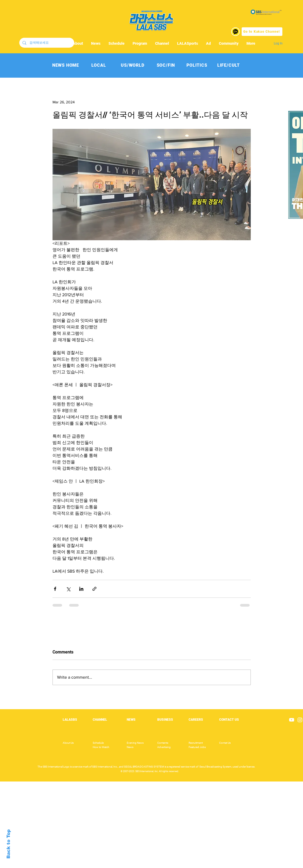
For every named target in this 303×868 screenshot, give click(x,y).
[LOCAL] (99, 65)
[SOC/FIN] (166, 65)
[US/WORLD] (133, 65)
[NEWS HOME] (66, 65)
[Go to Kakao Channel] (262, 32)
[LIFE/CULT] (229, 65)
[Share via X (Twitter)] (68, 589)
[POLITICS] (197, 65)
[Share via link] (94, 589)
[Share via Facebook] (55, 589)
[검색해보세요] (46, 43)
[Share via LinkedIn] (81, 589)
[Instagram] (300, 720)
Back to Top (8, 844)
